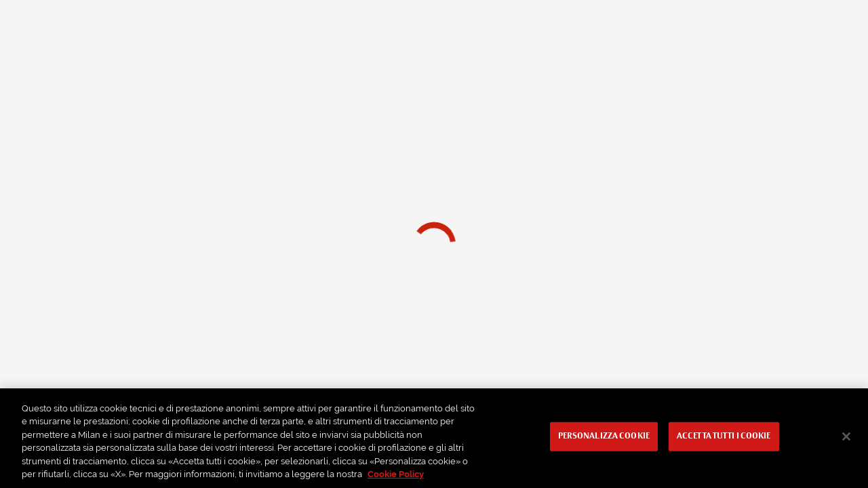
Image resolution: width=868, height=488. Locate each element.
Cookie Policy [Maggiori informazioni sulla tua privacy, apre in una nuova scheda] (396, 474)
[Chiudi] (846, 436)
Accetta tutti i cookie (724, 436)
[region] (434, 438)
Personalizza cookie (604, 436)
